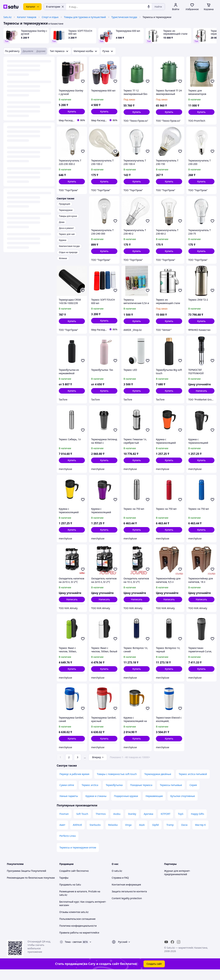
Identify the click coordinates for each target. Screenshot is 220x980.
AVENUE (77, 834)
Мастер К (200, 834)
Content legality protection (127, 908)
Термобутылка (114, 795)
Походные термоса (141, 795)
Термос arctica (90, 795)
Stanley (132, 823)
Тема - (73, 951)
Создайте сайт (68, 880)
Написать (201, 391)
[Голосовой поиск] (149, 7)
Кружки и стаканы (96, 806)
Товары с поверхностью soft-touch (117, 784)
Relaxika (113, 834)
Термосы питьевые (171, 795)
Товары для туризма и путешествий (85, 17)
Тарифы (64, 887)
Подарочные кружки (126, 806)
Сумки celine (67, 795)
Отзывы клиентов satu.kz (74, 922)
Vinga (128, 834)
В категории (55, 7)
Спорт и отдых (50, 17)
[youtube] (166, 952)
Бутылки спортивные (183, 806)
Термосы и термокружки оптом (78, 857)
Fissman (64, 823)
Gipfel (155, 834)
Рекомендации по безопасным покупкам (31, 887)
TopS (181, 823)
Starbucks (95, 834)
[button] (72, 112)
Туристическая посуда (124, 17)
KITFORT (166, 823)
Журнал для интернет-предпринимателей (177, 882)
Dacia (184, 834)
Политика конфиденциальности (78, 935)
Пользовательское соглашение (77, 928)
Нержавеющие (154, 806)
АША (142, 834)
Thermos (101, 823)
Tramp (170, 834)
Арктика (148, 823)
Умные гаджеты (69, 806)
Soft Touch (82, 823)
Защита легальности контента (129, 901)
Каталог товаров (27, 17)
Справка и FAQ (120, 887)
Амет (62, 834)
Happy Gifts (197, 823)
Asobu (117, 823)
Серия (193, 795)
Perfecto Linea (68, 845)
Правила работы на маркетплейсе (79, 942)
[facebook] (172, 952)
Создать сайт (154, 973)
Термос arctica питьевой (193, 784)
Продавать (66, 894)
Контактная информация (126, 894)
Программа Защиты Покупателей (26, 880)
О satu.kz (117, 880)
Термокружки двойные (158, 784)
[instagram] (179, 952)
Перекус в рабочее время (74, 784)
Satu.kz (7, 17)
